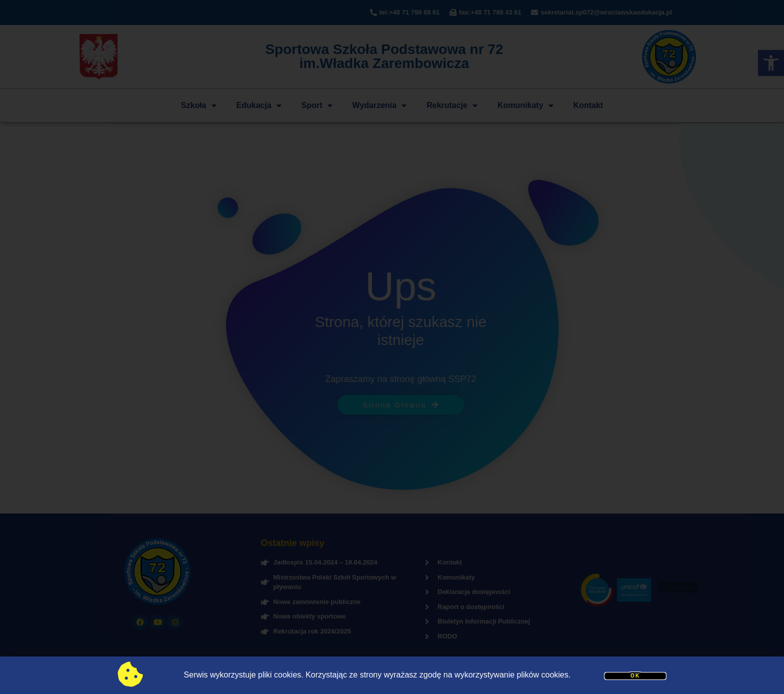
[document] (392, 347)
